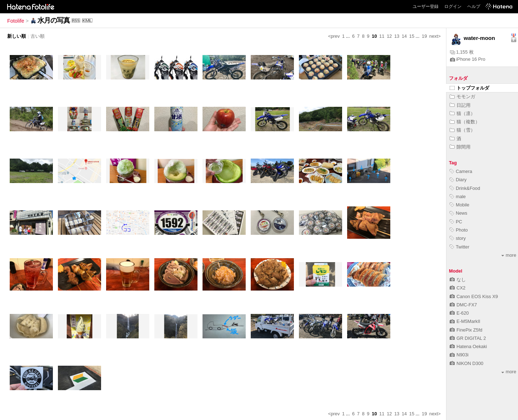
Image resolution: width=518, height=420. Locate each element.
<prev (334, 36)
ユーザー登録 (426, 6)
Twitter (460, 247)
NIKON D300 (467, 363)
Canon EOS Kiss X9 (474, 296)
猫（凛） (462, 113)
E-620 (459, 313)
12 (389, 36)
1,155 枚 (462, 52)
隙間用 (460, 147)
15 (412, 36)
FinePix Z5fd (466, 330)
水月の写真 (54, 20)
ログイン (453, 6)
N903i (459, 355)
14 (404, 36)
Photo (459, 230)
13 (397, 36)
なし (458, 280)
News (458, 213)
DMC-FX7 (463, 305)
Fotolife (16, 21)
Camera (461, 171)
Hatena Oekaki (468, 346)
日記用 (460, 105)
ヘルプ (474, 6)
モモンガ (462, 97)
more (509, 255)
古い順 (38, 36)
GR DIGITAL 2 (468, 338)
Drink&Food (465, 188)
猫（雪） (462, 130)
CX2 (458, 288)
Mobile (460, 205)
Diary (458, 180)
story (458, 238)
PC (456, 222)
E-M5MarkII (465, 321)
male (458, 197)
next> (435, 36)
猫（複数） (465, 122)
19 (424, 36)
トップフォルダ (469, 88)
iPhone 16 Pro (468, 59)
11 (382, 36)
